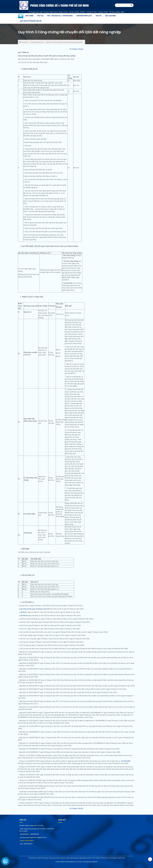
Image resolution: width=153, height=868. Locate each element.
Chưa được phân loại (37, 42)
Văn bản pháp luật (84, 16)
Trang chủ (21, 16)
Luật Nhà (22, 612)
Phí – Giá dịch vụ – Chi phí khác (60, 16)
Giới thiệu (29, 16)
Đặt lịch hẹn (110, 16)
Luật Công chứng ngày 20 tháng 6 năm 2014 (35, 609)
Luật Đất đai (23, 616)
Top (150, 859)
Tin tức (99, 16)
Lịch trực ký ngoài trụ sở (31, 21)
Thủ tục (40, 16)
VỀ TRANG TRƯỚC (76, 49)
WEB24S (95, 862)
